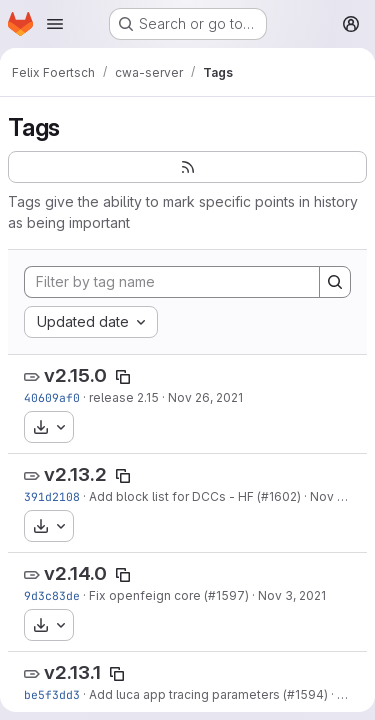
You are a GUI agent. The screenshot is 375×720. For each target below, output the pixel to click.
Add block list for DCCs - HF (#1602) (195, 496)
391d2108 (52, 496)
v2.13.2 (75, 474)
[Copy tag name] (123, 377)
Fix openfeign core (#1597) (169, 595)
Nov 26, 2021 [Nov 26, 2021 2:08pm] (205, 397)
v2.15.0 (75, 375)
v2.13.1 (72, 672)
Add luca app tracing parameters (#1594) (208, 694)
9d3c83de (52, 595)
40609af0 (52, 397)
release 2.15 (124, 397)
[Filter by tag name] (172, 282)
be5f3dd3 (52, 694)
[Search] (335, 282)
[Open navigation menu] (55, 24)
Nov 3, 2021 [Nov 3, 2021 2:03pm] (292, 595)
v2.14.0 (75, 573)
